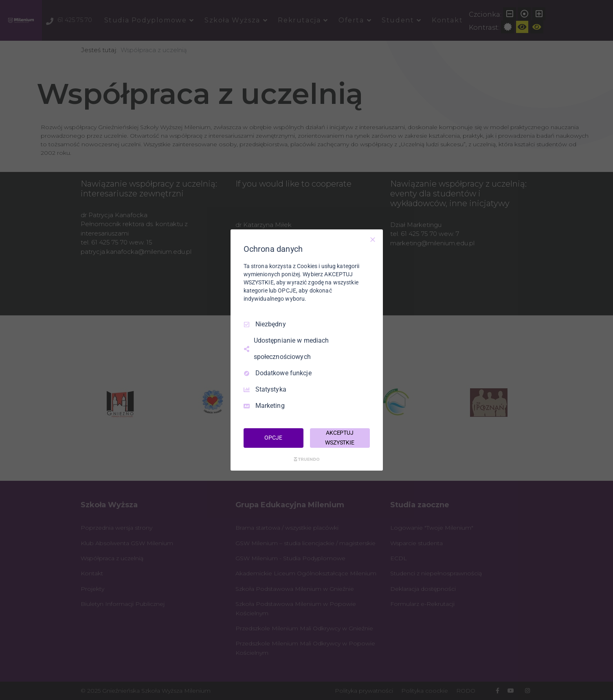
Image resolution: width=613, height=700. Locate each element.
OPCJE (273, 438)
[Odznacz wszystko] (373, 240)
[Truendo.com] (307, 459)
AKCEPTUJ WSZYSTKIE (340, 438)
